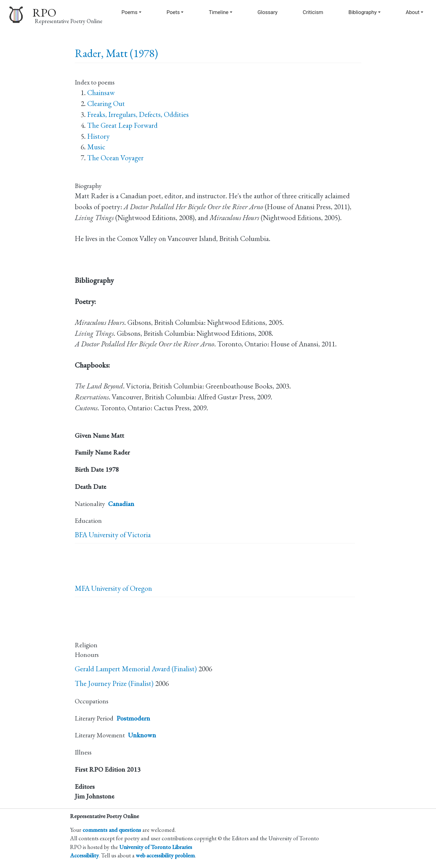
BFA (81, 535)
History (98, 136)
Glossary (268, 12)
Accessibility (84, 855)
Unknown (142, 735)
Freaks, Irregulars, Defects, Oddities (138, 114)
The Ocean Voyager (115, 158)
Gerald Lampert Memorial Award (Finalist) (136, 669)
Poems (130, 12)
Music (96, 147)
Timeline (218, 12)
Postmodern (133, 718)
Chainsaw (101, 93)
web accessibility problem (165, 855)
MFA (82, 588)
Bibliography (363, 12)
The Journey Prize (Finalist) (114, 683)
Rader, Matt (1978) (116, 53)
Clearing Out (106, 104)
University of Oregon (122, 588)
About (413, 12)
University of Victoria (120, 535)
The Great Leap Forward (122, 125)
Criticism (313, 12)
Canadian (121, 504)
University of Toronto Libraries (156, 847)
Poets (173, 12)
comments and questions (112, 830)
